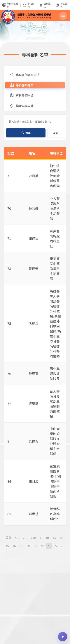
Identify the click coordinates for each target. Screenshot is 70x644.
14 (61, 538)
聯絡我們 (28, 5)
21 (49, 546)
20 (42, 546)
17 (21, 546)
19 (35, 546)
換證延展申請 (22, 106)
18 (28, 546)
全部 (56, 133)
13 (54, 538)
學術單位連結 (10, 5)
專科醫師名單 (22, 85)
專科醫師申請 (22, 95)
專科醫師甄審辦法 (24, 75)
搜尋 (26, 133)
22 (56, 546)
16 (14, 546)
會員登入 (45, 5)
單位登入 (61, 5)
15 (7, 546)
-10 (47, 538)
